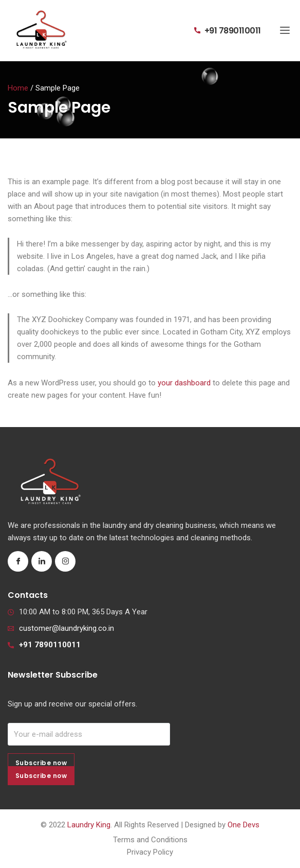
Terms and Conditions (150, 840)
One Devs (243, 825)
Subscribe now (41, 776)
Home (18, 88)
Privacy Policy (150, 852)
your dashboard (184, 383)
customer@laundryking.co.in (67, 628)
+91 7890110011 (233, 31)
